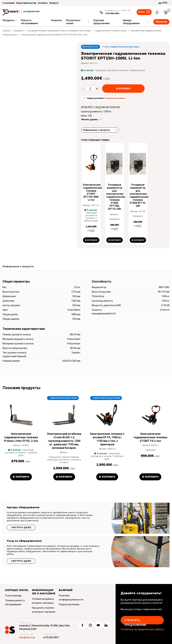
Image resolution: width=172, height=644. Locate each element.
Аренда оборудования (131, 22)
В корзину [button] (91, 240)
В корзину (123, 89)
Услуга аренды (13, 596)
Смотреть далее (21, 527)
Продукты (8, 20)
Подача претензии (69, 604)
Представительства (26, 3)
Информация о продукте (96, 130)
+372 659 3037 (51, 637)
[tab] (18, 267)
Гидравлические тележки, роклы (111, 31)
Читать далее (89, 119)
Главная (6, 31)
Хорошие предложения (101, 22)
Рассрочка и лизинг (73, 22)
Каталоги (54, 3)
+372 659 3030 (112, 13)
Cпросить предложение (135, 622)
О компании (8, 3)
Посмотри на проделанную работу (142, 629)
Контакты (43, 3)
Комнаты (57, 20)
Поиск (141, 12)
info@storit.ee (27, 637)
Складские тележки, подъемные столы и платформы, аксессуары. (59, 31)
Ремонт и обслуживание (29, 22)
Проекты (161, 22)
